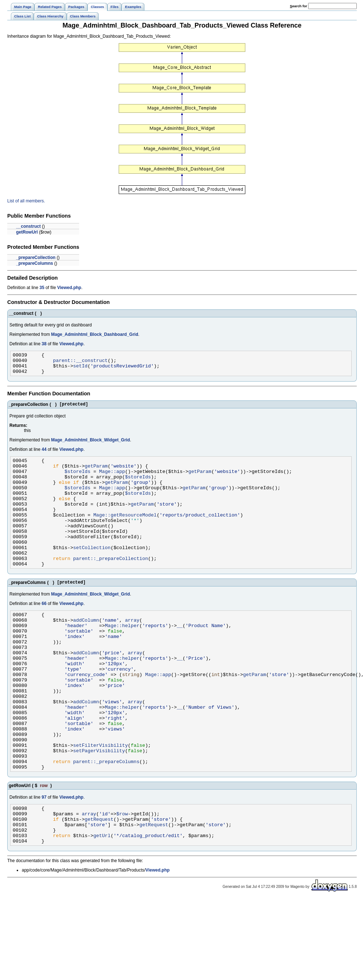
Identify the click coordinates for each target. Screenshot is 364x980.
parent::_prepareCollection (111, 584)
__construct (28, 226)
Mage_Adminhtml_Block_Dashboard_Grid (95, 334)
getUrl (102, 902)
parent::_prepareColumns (106, 820)
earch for (298, 6)
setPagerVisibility (99, 807)
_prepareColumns (34, 263)
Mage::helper (122, 657)
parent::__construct (80, 362)
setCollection (92, 571)
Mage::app (112, 480)
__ (180, 657)
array (132, 650)
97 (44, 857)
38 (44, 344)
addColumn (86, 650)
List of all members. (26, 201)
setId (81, 369)
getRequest (99, 882)
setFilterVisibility (101, 800)
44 (44, 455)
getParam (96, 473)
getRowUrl (27, 232)
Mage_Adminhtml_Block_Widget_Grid (91, 445)
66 (44, 632)
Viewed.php (69, 288)
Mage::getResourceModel (125, 532)
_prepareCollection (36, 258)
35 (42, 288)
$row (122, 876)
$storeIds (77, 480)
